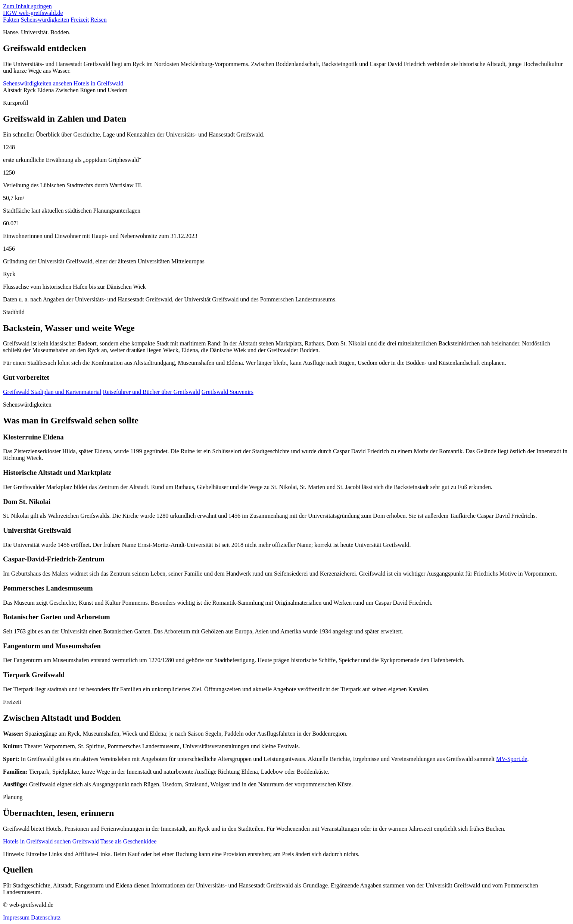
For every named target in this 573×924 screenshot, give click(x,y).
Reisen (99, 20)
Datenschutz (46, 917)
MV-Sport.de (512, 759)
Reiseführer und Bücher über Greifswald (151, 392)
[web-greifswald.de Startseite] (33, 13)
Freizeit (80, 20)
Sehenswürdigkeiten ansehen (38, 83)
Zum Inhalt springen (27, 6)
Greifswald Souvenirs (228, 392)
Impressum (16, 917)
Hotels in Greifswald (98, 83)
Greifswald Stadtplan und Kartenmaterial (52, 392)
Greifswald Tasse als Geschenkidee (115, 841)
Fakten (11, 20)
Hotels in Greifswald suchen (37, 841)
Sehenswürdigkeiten (45, 20)
